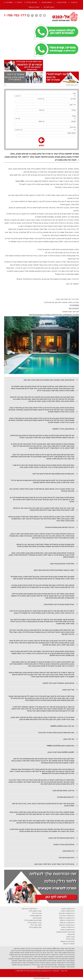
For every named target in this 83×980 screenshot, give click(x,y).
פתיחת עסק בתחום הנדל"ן (33, 920)
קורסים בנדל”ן (32, 2)
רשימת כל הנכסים (69, 944)
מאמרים (9, 2)
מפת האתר (42, 975)
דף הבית (74, 2)
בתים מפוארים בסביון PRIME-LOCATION (61, 746)
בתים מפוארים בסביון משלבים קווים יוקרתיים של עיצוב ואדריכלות (53, 474)
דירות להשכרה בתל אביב (67, 913)
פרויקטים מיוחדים (36, 916)
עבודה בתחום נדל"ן (35, 911)
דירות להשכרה (70, 925)
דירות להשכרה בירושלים (67, 918)
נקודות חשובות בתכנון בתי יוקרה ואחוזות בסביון (59, 604)
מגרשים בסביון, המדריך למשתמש (63, 429)
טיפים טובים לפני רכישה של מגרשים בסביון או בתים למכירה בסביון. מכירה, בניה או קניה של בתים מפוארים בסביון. (43, 805)
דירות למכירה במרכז (68, 909)
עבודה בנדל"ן (70, 939)
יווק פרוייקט (37, 918)
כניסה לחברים (49, 7)
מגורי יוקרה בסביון (68, 690)
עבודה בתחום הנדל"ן (35, 923)
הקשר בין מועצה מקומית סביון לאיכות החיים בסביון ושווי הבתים (54, 570)
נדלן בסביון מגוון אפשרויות (66, 797)
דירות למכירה (70, 923)
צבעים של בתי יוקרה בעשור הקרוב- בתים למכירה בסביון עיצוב (54, 864)
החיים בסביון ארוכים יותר (66, 858)
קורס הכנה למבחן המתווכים (66, 932)
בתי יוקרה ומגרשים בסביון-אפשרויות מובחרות (60, 527)
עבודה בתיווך (70, 937)
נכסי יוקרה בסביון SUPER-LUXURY (62, 726)
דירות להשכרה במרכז (68, 911)
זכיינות (20, 2)
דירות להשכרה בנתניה (68, 930)
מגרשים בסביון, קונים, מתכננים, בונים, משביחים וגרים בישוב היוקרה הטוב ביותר (49, 380)
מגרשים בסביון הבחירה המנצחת (64, 844)
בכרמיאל (63, 923)
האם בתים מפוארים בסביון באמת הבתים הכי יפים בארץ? (56, 733)
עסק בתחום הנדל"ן (35, 927)
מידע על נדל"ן (37, 913)
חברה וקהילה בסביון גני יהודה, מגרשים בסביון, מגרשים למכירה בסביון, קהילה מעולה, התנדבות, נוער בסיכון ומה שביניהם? (42, 490)
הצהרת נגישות (34, 7)
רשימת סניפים (47, 2)
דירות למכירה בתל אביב (67, 916)
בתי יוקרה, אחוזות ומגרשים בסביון (63, 791)
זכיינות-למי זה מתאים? (67, 941)
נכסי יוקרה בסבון (69, 739)
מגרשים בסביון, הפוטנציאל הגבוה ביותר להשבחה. (58, 683)
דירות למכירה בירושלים (67, 920)
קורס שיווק (71, 934)
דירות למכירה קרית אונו (30, 909)
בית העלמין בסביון (68, 851)
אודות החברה (62, 2)
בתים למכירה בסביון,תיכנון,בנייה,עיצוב (62, 564)
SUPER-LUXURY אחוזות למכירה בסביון (61, 752)
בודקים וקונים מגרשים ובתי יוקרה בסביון (61, 838)
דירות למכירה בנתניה (68, 927)
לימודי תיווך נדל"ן (36, 925)
